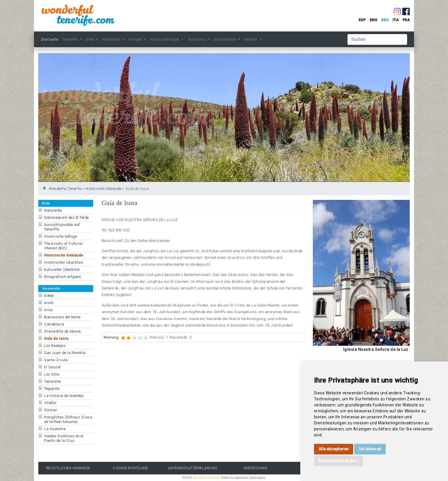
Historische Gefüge (60, 236)
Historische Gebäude (103, 189)
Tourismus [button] (197, 39)
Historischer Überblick (63, 262)
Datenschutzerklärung (193, 468)
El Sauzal (52, 367)
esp (362, 20)
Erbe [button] (91, 39)
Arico (48, 310)
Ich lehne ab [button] (370, 449)
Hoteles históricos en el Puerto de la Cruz (64, 438)
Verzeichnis (255, 468)
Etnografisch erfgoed (62, 277)
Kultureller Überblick (62, 270)
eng (374, 20)
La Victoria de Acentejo (64, 396)
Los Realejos (55, 346)
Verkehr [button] (251, 39)
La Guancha (55, 429)
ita (396, 20)
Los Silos (52, 374)
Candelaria (54, 324)
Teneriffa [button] (71, 39)
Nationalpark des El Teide (66, 217)
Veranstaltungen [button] (165, 39)
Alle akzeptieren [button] (334, 449)
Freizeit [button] (136, 39)
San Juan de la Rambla (65, 353)
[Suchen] (377, 39)
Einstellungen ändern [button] (338, 461)
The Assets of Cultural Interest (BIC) (63, 246)
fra (406, 20)
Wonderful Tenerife (65, 189)
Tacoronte (52, 381)
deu (385, 20)
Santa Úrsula (56, 360)
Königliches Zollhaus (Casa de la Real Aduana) (68, 419)
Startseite (49, 39)
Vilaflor (50, 403)
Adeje (49, 296)
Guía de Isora (56, 338)
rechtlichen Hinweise (68, 468)
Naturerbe (53, 210)
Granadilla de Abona (62, 331)
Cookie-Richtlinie (130, 468)
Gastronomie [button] (226, 39)
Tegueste (52, 388)
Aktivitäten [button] (112, 39)
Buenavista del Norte (62, 317)
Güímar (51, 410)
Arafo (49, 303)
